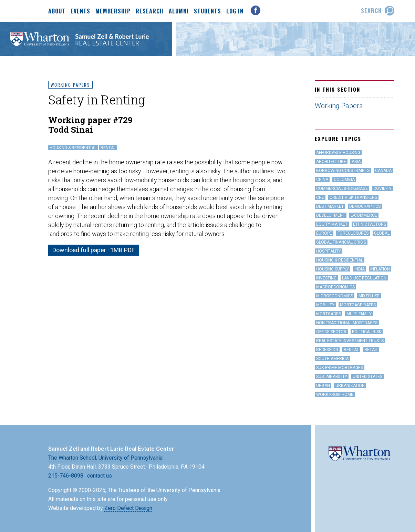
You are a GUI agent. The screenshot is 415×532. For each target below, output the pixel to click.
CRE (320, 197)
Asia (356, 162)
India (360, 269)
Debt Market (330, 206)
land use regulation (364, 278)
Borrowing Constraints (343, 171)
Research (150, 11)
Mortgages (329, 314)
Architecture (331, 162)
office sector (331, 332)
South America (332, 359)
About (57, 11)
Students (207, 11)
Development (331, 215)
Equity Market (332, 224)
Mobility (325, 305)
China (322, 180)
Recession (327, 350)
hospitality (329, 251)
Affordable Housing (338, 153)
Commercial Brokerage (342, 188)
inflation (380, 269)
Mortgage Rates (358, 305)
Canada (383, 171)
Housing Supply (333, 269)
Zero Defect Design (128, 508)
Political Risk (367, 332)
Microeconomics (335, 296)
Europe (324, 233)
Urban (323, 386)
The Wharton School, (73, 458)
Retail (371, 350)
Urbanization (350, 386)
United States (367, 377)
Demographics (365, 206)
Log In (235, 11)
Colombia (344, 180)
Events (80, 11)
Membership (113, 11)
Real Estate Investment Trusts (350, 341)
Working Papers (70, 85)
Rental (108, 148)
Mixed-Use (369, 296)
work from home (335, 395)
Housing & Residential (73, 148)
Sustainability (332, 377)
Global (382, 233)
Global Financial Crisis (341, 242)
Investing (326, 278)
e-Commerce (364, 215)
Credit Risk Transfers (353, 197)
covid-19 (382, 188)
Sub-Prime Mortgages (340, 368)
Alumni (179, 11)
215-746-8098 (66, 476)
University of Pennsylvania (131, 458)
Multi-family (359, 314)
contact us (100, 476)
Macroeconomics (335, 287)
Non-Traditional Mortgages (347, 323)
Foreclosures (353, 233)
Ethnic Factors (370, 224)
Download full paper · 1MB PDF (94, 250)
